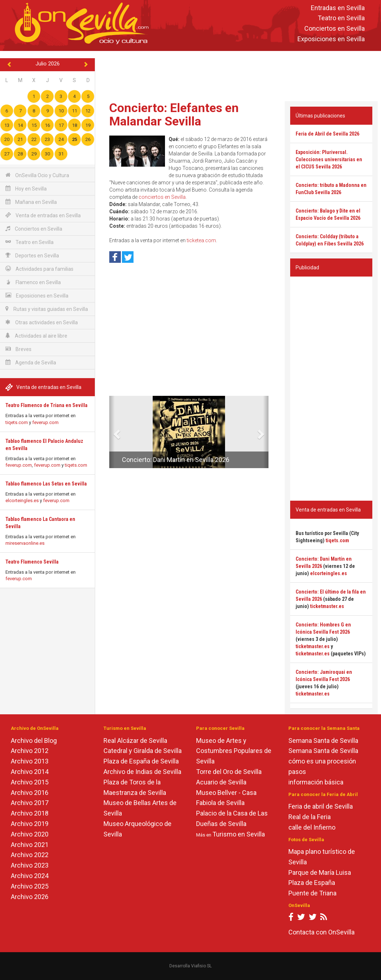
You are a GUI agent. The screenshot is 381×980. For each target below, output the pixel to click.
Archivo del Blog (34, 741)
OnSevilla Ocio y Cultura (37, 175)
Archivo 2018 (30, 813)
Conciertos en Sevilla (335, 29)
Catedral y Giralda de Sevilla (143, 751)
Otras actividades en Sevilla (42, 322)
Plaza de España (312, 883)
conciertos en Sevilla (162, 197)
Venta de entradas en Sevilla (43, 215)
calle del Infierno (312, 827)
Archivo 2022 (30, 855)
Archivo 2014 (30, 772)
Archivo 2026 (30, 897)
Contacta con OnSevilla (321, 932)
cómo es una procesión (322, 761)
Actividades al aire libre (36, 336)
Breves (18, 349)
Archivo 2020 (30, 834)
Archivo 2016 (30, 793)
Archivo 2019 (30, 824)
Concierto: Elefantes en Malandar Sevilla (174, 114)
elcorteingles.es (22, 500)
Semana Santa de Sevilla (323, 741)
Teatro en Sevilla (341, 18)
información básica (316, 782)
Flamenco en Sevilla (33, 282)
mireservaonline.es (25, 543)
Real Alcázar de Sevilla (135, 741)
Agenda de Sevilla (31, 362)
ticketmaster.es (327, 606)
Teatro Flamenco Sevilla (32, 562)
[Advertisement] (238, 74)
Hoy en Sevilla (26, 189)
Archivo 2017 (30, 803)
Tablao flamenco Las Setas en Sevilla (46, 484)
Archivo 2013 (30, 761)
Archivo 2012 (30, 751)
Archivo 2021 (30, 845)
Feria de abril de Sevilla (321, 806)
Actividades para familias (39, 269)
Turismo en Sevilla (239, 834)
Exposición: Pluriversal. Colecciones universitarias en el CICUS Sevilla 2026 (329, 159)
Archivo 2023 (30, 865)
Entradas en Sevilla (338, 8)
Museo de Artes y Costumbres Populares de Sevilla (234, 751)
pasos (297, 772)
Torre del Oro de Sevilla (229, 772)
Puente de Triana (312, 893)
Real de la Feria (310, 817)
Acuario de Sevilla (221, 782)
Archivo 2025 (30, 886)
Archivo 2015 (30, 782)
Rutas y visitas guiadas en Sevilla (47, 309)
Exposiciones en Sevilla (331, 39)
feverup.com (45, 422)
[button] (112, 432)
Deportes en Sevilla (32, 255)
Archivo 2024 (30, 876)
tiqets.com (17, 422)
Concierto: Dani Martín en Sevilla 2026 (176, 460)
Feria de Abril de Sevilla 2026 (327, 134)
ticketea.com (201, 240)
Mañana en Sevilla (31, 202)
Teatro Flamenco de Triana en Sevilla (46, 405)
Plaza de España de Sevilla (141, 761)
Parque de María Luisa (320, 872)
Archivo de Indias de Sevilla (142, 772)
